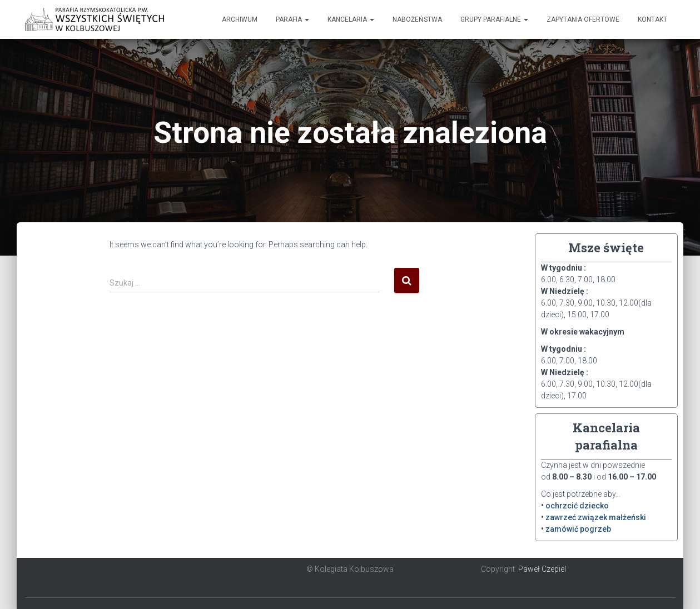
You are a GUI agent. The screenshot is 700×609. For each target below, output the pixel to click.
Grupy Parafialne (494, 19)
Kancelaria (351, 19)
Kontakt (652, 19)
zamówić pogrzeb (578, 529)
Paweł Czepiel (542, 569)
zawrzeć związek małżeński (596, 517)
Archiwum (240, 19)
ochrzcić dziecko (577, 506)
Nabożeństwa (417, 19)
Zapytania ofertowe (583, 19)
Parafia (292, 19)
